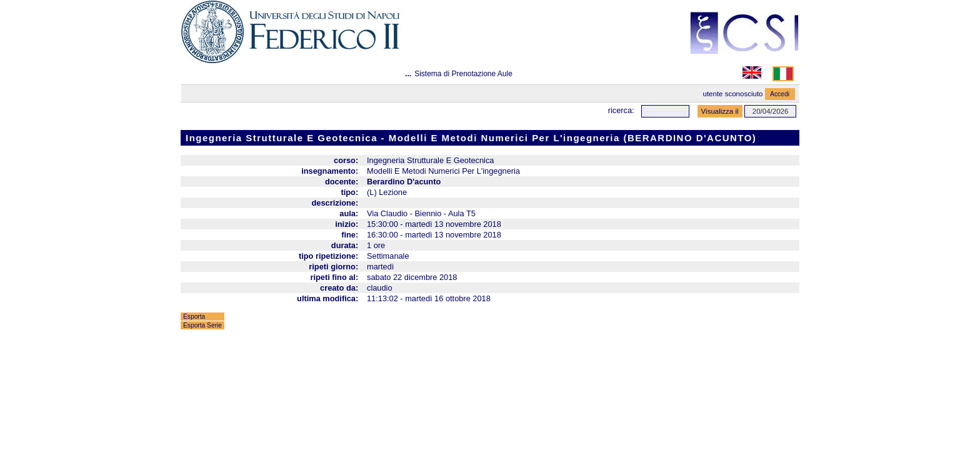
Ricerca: (621, 110)
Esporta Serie (202, 325)
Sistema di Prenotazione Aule (463, 74)
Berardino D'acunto (404, 182)
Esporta (194, 317)
